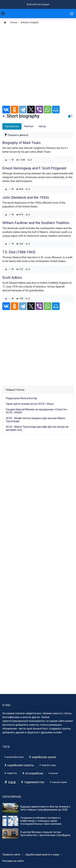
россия (54, 773)
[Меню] (72, 14)
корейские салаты (20, 765)
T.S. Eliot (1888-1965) (19, 252)
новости (11, 773)
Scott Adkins (12, 278)
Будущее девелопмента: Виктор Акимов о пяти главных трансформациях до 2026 (45, 808)
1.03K (21, 160)
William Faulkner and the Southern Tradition (36, 223)
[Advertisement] (38, 68)
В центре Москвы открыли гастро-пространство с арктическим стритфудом (45, 834)
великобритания (15, 757)
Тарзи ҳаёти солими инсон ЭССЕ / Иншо (30, 404)
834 (20, 189)
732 (20, 269)
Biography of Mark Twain (21, 143)
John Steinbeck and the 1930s (26, 197)
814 (20, 215)
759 (20, 244)
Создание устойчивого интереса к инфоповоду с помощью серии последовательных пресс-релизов (41, 821)
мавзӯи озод (48, 765)
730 (20, 299)
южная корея (59, 782)
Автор (42, 126)
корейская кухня (43, 757)
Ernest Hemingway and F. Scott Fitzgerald (34, 168)
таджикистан (34, 782)
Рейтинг (29, 126)
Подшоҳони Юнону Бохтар (21, 398)
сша (11, 782)
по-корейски (34, 773)
